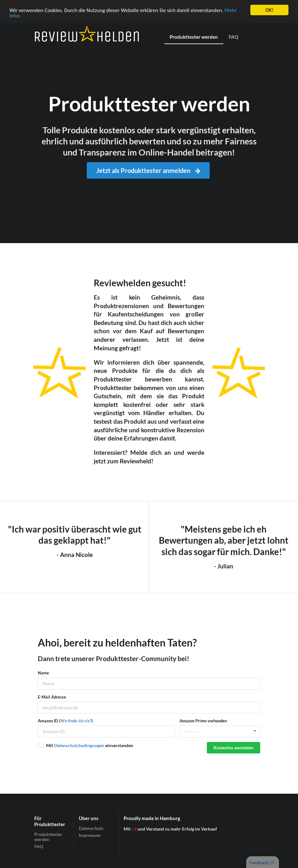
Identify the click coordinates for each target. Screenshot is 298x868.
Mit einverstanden (90, 745)
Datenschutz (91, 828)
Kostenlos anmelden (234, 748)
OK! (269, 10)
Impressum (90, 835)
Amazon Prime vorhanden (203, 721)
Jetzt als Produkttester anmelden (149, 170)
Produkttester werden (194, 37)
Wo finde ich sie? (76, 721)
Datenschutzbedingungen (79, 745)
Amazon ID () (65, 721)
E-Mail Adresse (52, 697)
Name (43, 673)
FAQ (234, 37)
